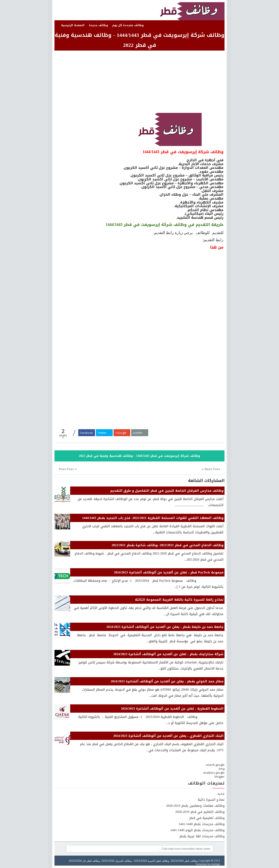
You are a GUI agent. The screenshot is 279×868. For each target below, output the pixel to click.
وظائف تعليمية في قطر (207, 818)
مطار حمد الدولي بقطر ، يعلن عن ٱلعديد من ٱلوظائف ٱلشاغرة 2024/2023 (167, 681)
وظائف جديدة (98, 25)
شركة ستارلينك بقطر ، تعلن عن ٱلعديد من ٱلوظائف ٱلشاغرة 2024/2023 (168, 654)
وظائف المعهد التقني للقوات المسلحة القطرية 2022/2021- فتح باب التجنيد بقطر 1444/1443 (153, 518)
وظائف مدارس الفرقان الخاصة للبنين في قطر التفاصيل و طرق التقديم (167, 491)
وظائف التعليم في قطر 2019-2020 (200, 812)
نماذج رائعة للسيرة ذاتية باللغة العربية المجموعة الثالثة (179, 600)
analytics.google (214, 773)
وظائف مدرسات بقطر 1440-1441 (202, 824)
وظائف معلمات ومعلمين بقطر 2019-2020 (195, 806)
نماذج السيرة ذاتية (211, 800)
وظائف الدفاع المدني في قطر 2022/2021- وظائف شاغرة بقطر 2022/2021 (168, 545)
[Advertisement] (139, 82)
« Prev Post (68, 469)
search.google (215, 765)
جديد (221, 793)
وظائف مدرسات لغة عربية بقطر (202, 836)
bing (222, 769)
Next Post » (211, 469)
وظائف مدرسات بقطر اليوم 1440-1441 (197, 830)
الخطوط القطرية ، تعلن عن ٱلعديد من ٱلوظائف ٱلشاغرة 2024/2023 (172, 709)
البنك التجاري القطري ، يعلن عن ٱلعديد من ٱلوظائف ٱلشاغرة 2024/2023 (168, 736)
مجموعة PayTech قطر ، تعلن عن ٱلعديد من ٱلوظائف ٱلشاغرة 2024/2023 (169, 572)
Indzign (216, 864)
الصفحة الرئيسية (73, 25)
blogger (219, 776)
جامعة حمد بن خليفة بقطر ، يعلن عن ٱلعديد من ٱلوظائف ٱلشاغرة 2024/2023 (165, 627)
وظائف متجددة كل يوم (128, 25)
